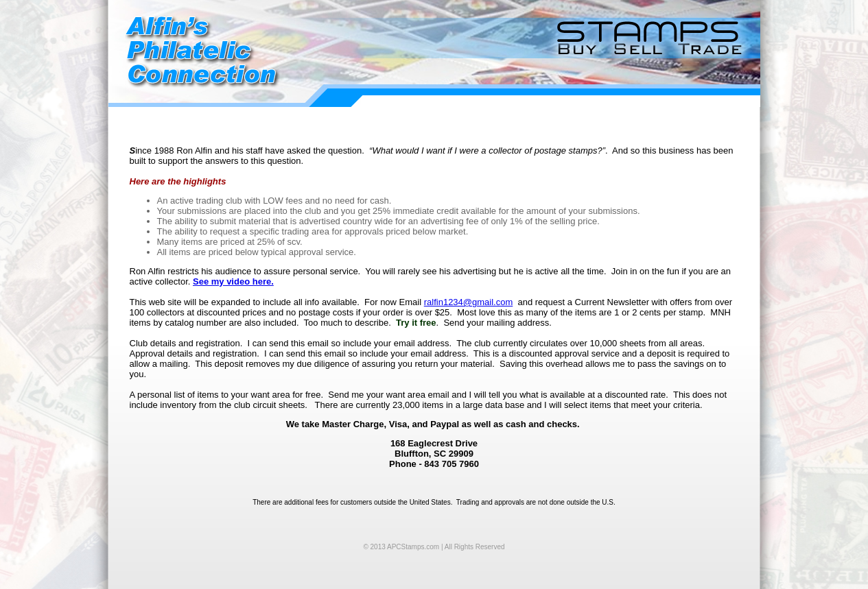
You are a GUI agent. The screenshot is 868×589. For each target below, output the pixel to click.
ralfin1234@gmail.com (469, 302)
